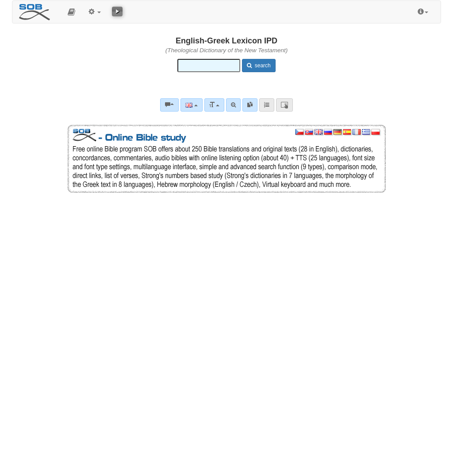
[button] (71, 12)
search (259, 66)
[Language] (191, 105)
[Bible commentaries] (169, 105)
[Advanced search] (233, 105)
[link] (250, 105)
